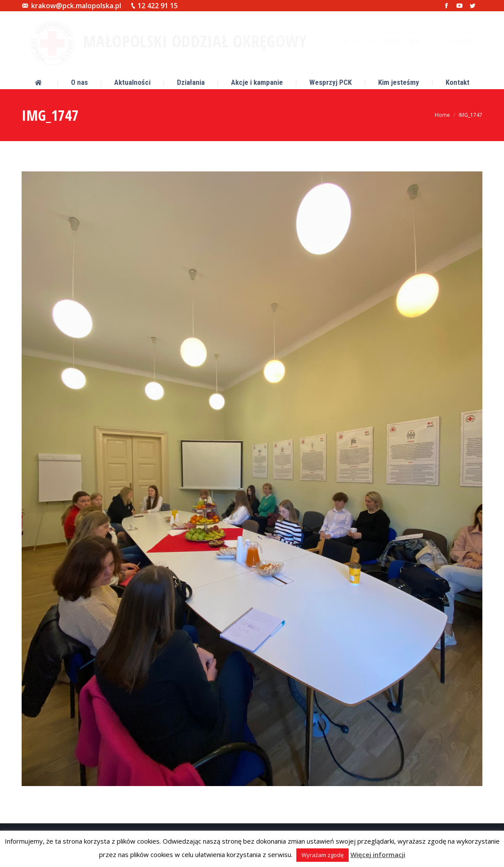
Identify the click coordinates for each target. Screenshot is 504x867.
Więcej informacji (378, 854)
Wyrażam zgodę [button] (323, 855)
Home (442, 115)
